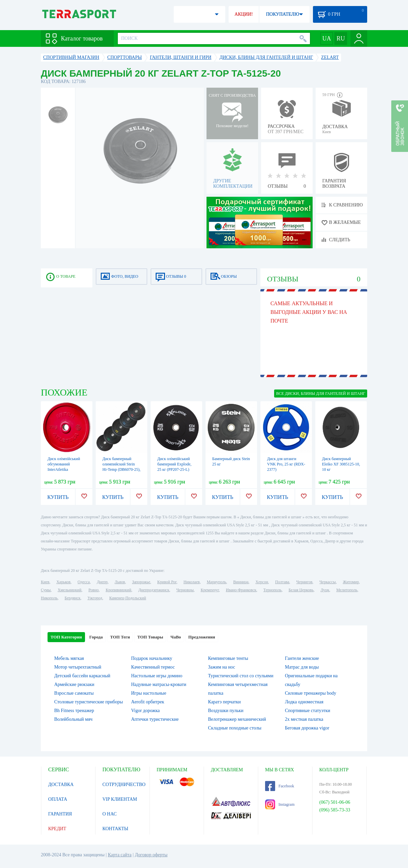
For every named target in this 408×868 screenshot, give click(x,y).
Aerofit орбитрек (148, 702)
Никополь (49, 598)
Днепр (102, 582)
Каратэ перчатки (225, 702)
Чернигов (304, 582)
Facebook (280, 786)
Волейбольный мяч (73, 719)
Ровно (93, 590)
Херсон (262, 582)
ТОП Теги (120, 637)
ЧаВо (176, 637)
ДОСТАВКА (61, 785)
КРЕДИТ (57, 829)
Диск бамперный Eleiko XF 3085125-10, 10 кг (341, 464)
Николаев (191, 582)
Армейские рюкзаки (74, 684)
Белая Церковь (301, 590)
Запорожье (141, 582)
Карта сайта (120, 855)
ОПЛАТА (58, 799)
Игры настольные (149, 693)
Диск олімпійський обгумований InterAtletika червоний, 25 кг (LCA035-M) (64, 469)
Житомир (351, 582)
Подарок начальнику (152, 658)
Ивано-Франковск (241, 590)
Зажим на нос (222, 667)
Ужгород (95, 598)
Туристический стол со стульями (241, 676)
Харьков (63, 582)
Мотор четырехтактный (78, 667)
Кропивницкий (118, 590)
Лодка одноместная (304, 702)
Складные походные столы (235, 728)
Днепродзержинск (154, 590)
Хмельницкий (69, 590)
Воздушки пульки (226, 711)
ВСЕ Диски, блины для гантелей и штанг (321, 394)
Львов (120, 582)
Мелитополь (347, 590)
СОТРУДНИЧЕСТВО (124, 785)
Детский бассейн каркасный (82, 676)
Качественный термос (153, 667)
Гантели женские (302, 658)
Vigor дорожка (146, 711)
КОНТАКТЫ (115, 829)
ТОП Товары (150, 637)
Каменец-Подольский (128, 598)
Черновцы (185, 590)
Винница (241, 582)
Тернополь (272, 590)
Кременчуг (210, 590)
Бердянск (72, 598)
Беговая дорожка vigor (307, 728)
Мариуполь (217, 582)
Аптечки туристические (155, 719)
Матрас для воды (302, 667)
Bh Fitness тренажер (74, 711)
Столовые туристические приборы (89, 702)
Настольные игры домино (157, 676)
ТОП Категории (66, 637)
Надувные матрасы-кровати (159, 684)
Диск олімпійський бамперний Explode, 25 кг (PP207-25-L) (174, 464)
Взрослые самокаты (74, 693)
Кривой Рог (167, 582)
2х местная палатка (304, 719)
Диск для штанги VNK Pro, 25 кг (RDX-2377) (286, 464)
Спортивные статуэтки (307, 711)
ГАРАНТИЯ (60, 814)
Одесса (84, 582)
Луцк (325, 590)
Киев (45, 582)
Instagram (280, 804)
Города (96, 637)
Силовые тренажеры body (310, 693)
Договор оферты (151, 855)
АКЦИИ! (244, 14)
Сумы (46, 590)
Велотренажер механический (237, 719)
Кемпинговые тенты (228, 658)
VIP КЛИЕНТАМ (120, 799)
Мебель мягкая (69, 658)
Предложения (202, 637)
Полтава (282, 582)
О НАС (109, 814)
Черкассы (328, 582)
